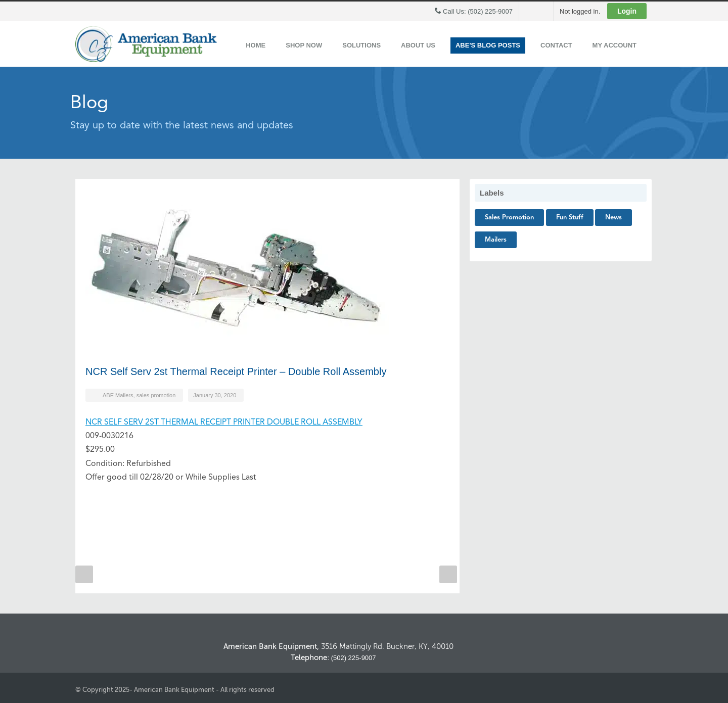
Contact (556, 45)
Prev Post (84, 574)
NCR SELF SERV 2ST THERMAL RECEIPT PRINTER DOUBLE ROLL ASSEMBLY (224, 423)
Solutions (361, 45)
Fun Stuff (570, 218)
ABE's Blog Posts (488, 45)
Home (256, 45)
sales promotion (156, 395)
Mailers (496, 240)
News (613, 218)
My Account (615, 45)
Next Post (448, 574)
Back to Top (637, 615)
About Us (418, 45)
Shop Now (304, 45)
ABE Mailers (118, 395)
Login (627, 11)
